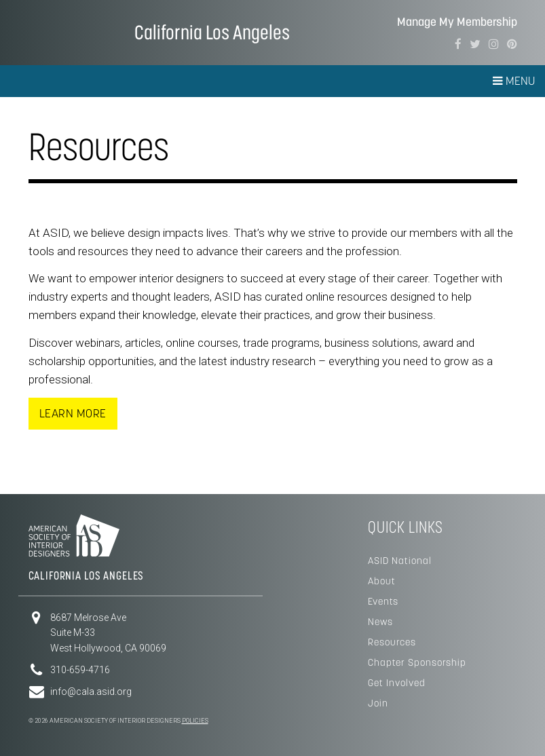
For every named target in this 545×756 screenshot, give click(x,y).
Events (383, 601)
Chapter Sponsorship (417, 662)
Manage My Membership (457, 22)
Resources (392, 642)
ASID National (400, 561)
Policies (195, 721)
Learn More (73, 413)
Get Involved (397, 683)
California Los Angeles (212, 32)
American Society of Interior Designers (70, 31)
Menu (514, 81)
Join (378, 703)
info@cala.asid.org (91, 692)
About (382, 581)
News (380, 622)
